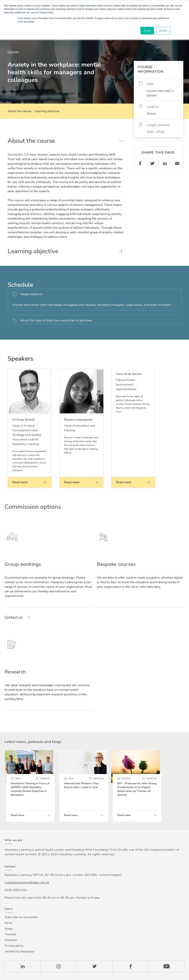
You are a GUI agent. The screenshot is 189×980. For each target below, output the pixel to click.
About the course (20, 111)
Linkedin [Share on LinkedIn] (165, 163)
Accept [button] (147, 31)
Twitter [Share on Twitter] (152, 163)
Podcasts (11, 940)
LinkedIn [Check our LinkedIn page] (23, 966)
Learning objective (47, 111)
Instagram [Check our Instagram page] (59, 966)
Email (177, 163)
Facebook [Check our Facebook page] (130, 966)
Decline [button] (163, 31)
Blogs (9, 929)
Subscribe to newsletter (22, 917)
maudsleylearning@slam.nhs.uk (27, 883)
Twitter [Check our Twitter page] (94, 966)
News (9, 923)
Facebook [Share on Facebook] (140, 163)
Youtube (10, 934)
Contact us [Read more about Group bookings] (14, 617)
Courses (13, 52)
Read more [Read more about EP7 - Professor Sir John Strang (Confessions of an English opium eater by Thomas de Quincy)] (124, 815)
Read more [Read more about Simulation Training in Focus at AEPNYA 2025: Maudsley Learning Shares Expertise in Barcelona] (18, 815)
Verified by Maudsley (19, 951)
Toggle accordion (121, 141)
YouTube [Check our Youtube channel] (166, 966)
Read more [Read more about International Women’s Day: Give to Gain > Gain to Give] (71, 815)
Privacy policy (14, 946)
